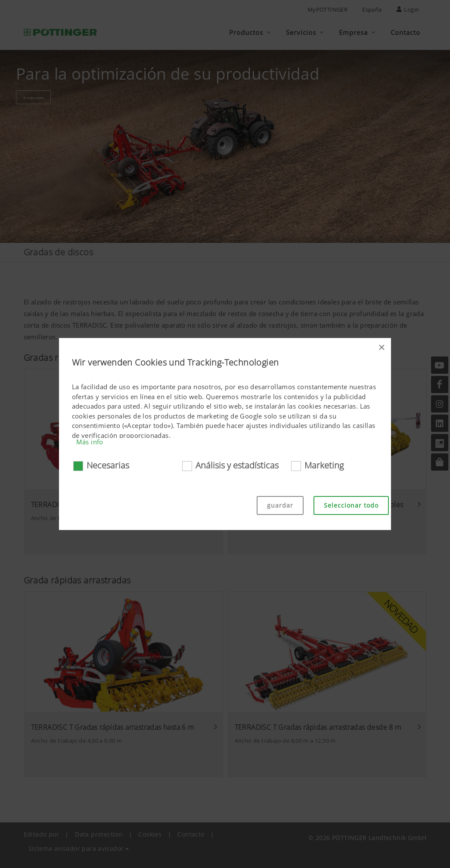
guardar (280, 505)
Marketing (324, 465)
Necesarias (108, 465)
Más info (90, 442)
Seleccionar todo (351, 505)
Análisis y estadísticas (237, 465)
